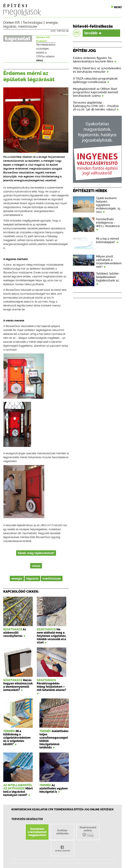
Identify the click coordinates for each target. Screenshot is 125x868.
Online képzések (102, 809)
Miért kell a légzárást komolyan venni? (18, 792)
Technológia (32, 23)
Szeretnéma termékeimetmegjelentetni (37, 832)
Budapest (41, 41)
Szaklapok (40, 809)
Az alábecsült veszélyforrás (15, 633)
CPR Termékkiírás (61, 809)
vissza (36, 566)
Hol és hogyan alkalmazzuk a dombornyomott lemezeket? (18, 685)
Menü (118, 7)
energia (52, 23)
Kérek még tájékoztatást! (36, 553)
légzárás (10, 26)
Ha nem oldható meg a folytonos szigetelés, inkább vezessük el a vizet (52, 636)
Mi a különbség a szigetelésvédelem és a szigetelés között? (17, 738)
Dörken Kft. (12, 23)
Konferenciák (21, 809)
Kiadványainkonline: (88, 832)
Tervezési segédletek (27, 819)
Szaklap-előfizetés (62, 832)
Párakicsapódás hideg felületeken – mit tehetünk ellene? (52, 687)
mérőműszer (28, 26)
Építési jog (82, 809)
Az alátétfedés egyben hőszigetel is (54, 788)
